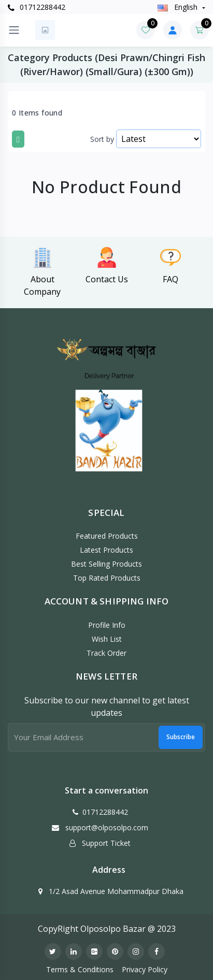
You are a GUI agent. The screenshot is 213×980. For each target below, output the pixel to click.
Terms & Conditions (80, 969)
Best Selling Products (106, 564)
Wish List (107, 639)
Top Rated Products (107, 578)
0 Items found (37, 113)
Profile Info (107, 625)
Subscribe (181, 737)
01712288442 (37, 7)
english (179, 7)
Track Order (106, 653)
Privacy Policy (145, 969)
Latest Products (106, 550)
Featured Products (107, 536)
